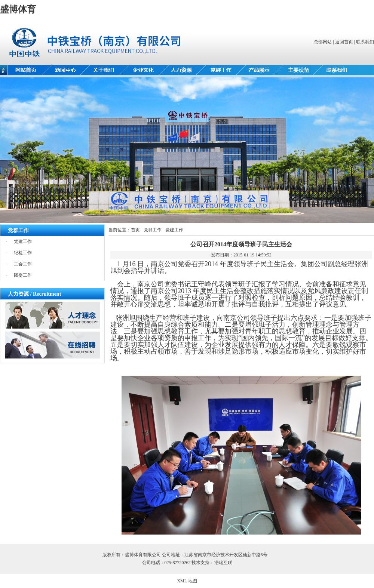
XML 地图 (187, 581)
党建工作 (23, 241)
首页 (135, 230)
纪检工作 (23, 253)
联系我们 (365, 42)
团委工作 (23, 275)
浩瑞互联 (223, 563)
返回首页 (344, 42)
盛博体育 (18, 9)
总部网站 (323, 42)
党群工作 (153, 230)
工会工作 (23, 264)
